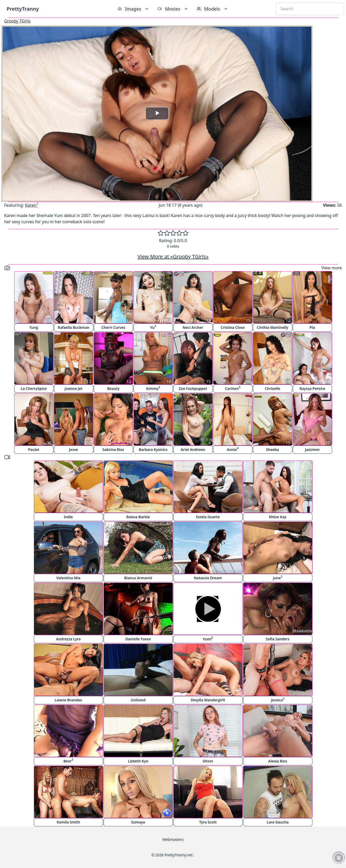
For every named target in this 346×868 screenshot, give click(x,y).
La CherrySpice (34, 388)
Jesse (74, 450)
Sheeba (273, 450)
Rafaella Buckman (74, 327)
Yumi (208, 638)
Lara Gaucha (278, 822)
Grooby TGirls (17, 21)
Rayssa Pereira (312, 388)
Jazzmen (312, 450)
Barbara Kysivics (153, 450)
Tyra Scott (208, 822)
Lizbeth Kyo (138, 761)
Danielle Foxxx (138, 639)
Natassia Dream (208, 578)
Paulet (34, 450)
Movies (173, 9)
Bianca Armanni (138, 578)
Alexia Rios (278, 761)
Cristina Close (233, 327)
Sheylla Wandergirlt (208, 700)
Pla (312, 327)
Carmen (233, 388)
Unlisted (138, 700)
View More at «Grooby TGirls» (173, 257)
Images (133, 9)
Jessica (278, 699)
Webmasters (173, 839)
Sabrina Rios (113, 450)
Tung (34, 327)
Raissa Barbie (138, 517)
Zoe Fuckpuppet (193, 388)
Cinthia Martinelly (273, 327)
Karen (32, 205)
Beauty (113, 388)
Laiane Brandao (68, 700)
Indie (68, 517)
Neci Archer (193, 327)
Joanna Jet (74, 388)
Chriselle (272, 388)
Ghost (208, 761)
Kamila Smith (68, 822)
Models (213, 9)
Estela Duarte (208, 517)
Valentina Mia (68, 578)
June (278, 577)
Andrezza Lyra (68, 639)
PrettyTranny (23, 9)
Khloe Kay (278, 517)
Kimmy (153, 388)
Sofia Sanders (278, 639)
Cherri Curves (113, 327)
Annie (233, 449)
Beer (68, 761)
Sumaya (138, 822)
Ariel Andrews (193, 450)
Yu (153, 327)
